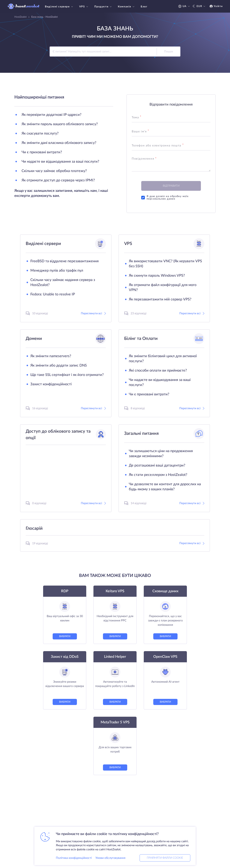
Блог (144, 7)
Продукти (103, 7)
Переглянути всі (93, 313)
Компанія (127, 7)
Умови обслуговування (110, 858)
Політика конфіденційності (74, 858)
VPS (84, 7)
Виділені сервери (59, 7)
